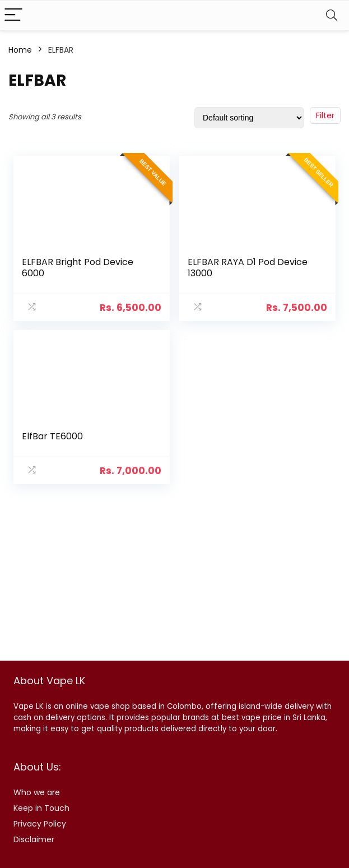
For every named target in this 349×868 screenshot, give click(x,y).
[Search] (332, 15)
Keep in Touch (41, 808)
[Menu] (13, 15)
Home (20, 50)
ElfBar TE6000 (52, 436)
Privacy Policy (40, 824)
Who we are (37, 792)
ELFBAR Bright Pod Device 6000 (78, 268)
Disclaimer (34, 839)
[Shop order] (249, 118)
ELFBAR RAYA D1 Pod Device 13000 (248, 268)
